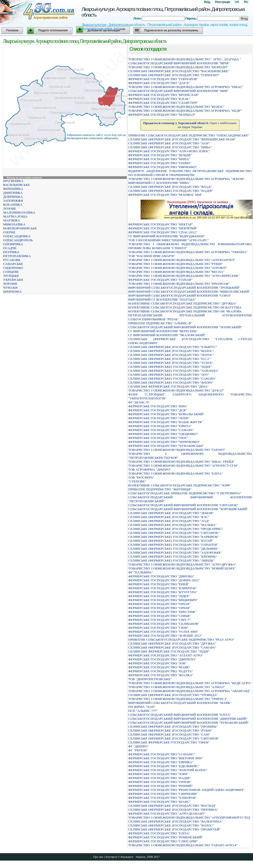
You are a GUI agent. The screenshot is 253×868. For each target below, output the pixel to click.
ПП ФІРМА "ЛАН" (142, 707)
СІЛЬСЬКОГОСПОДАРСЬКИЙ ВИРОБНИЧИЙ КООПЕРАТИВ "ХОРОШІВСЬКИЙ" (188, 509)
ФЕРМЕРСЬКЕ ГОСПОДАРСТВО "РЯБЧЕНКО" (163, 167)
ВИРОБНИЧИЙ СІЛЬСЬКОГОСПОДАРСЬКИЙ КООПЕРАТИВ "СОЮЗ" (180, 295)
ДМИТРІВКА (13, 193)
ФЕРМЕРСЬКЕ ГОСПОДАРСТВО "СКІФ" (158, 628)
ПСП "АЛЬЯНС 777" (143, 711)
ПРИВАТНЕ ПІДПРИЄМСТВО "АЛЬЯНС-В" (160, 323)
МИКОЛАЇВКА (14, 224)
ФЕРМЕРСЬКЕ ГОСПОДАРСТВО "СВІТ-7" (159, 620)
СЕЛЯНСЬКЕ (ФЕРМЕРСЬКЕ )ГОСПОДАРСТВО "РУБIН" (170, 730)
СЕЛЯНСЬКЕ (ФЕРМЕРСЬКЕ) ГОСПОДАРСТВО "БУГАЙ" (171, 541)
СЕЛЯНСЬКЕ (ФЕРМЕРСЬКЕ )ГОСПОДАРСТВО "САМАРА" (172, 647)
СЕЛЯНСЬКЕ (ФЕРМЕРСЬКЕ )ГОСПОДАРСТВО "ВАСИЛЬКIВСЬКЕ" (179, 71)
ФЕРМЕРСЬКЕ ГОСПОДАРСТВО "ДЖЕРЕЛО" (162, 659)
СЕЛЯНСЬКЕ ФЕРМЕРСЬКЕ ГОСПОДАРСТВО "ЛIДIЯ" (169, 651)
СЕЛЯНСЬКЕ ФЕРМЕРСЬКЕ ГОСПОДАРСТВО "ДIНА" (168, 386)
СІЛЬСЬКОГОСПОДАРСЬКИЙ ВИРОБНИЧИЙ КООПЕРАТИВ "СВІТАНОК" (183, 505)
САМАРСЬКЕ (13, 264)
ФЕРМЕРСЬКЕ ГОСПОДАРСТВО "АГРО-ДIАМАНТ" (167, 814)
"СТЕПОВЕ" (137, 481)
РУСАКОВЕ (12, 260)
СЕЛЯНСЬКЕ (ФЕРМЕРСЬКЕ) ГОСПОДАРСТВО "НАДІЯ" (171, 191)
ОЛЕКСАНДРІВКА (17, 236)
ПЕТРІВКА (11, 252)
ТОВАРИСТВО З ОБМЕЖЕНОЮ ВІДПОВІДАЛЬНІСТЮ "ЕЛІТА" (176, 473)
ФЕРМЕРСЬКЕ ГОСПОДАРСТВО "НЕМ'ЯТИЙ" (163, 228)
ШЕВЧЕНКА (12, 292)
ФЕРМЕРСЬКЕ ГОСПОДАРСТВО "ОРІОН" (159, 608)
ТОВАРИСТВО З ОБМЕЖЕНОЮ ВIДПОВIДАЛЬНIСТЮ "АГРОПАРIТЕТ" (182, 260)
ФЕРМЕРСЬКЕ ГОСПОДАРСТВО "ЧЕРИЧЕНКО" (164, 442)
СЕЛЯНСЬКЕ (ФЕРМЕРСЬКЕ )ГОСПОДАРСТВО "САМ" (169, 734)
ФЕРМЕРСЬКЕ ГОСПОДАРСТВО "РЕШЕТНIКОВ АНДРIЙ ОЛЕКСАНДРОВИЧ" (186, 790)
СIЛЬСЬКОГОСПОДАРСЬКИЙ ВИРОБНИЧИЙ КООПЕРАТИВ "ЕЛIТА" (180, 715)
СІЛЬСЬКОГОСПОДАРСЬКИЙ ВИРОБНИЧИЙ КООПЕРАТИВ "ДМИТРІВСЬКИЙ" (188, 719)
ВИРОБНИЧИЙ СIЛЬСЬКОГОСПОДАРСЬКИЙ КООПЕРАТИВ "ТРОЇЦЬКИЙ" (184, 288)
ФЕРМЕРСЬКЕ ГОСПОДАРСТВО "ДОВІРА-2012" (164, 580)
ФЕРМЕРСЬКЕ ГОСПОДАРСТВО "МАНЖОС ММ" (165, 195)
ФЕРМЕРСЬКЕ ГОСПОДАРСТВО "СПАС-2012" (163, 232)
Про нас (98, 857)
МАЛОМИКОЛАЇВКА (19, 212)
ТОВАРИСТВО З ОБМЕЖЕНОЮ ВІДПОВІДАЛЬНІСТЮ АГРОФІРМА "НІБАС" (186, 87)
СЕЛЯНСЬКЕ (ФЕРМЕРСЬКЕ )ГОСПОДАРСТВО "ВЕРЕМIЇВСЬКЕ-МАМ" (182, 139)
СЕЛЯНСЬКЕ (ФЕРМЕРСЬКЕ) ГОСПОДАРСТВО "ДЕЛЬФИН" (173, 549)
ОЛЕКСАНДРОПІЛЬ (18, 240)
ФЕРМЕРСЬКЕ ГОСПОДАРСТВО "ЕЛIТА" (159, 833)
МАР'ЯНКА (12, 220)
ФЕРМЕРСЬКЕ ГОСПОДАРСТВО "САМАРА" (161, 430)
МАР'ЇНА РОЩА (15, 216)
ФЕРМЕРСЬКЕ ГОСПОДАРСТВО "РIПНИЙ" (161, 786)
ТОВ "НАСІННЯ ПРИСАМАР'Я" (152, 256)
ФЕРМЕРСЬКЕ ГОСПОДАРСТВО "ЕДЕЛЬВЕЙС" (164, 766)
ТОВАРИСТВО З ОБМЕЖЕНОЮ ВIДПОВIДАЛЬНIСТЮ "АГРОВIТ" (178, 268)
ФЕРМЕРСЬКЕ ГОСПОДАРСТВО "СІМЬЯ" (159, 616)
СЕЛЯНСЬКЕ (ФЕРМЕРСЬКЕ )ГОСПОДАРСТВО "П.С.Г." (170, 359)
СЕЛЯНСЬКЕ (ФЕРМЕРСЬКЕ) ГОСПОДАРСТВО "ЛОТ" (169, 375)
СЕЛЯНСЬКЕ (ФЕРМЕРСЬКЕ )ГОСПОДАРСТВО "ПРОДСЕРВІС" (176, 529)
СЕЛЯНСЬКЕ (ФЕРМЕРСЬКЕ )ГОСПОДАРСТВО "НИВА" (170, 147)
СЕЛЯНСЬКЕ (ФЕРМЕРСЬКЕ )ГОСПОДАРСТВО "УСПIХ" (171, 363)
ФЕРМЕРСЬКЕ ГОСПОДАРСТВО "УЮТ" (158, 438)
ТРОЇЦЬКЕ (11, 276)
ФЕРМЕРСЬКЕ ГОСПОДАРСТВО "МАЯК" (159, 667)
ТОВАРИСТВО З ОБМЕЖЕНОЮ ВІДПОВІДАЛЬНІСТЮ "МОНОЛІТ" (178, 67)
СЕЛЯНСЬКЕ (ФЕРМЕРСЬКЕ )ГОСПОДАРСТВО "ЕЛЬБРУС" (173, 347)
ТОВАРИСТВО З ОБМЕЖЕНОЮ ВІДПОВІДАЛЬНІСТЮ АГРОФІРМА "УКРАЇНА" (188, 252)
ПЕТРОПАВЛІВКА (17, 256)
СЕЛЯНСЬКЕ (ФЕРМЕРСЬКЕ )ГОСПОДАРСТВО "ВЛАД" (170, 187)
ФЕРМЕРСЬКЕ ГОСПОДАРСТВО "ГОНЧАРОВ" (163, 79)
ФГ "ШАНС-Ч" (139, 402)
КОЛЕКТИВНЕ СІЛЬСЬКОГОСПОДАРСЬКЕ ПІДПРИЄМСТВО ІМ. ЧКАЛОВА (185, 311)
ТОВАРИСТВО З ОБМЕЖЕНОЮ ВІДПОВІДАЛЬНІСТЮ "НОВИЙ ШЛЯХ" (182, 568)
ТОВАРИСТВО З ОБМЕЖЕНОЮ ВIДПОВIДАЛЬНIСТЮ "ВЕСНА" (176, 272)
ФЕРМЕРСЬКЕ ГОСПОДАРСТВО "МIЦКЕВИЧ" (163, 600)
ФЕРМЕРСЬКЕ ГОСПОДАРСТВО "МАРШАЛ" (162, 115)
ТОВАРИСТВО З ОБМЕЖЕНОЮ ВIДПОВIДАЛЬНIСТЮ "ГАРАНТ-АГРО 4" (183, 845)
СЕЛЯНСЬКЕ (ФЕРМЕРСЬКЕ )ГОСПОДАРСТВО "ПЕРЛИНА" (173, 810)
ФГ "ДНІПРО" (138, 746)
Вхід (207, 2)
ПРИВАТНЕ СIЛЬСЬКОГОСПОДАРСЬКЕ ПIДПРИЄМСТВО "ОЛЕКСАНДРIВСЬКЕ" (189, 135)
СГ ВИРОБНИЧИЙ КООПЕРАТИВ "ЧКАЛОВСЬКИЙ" (167, 335)
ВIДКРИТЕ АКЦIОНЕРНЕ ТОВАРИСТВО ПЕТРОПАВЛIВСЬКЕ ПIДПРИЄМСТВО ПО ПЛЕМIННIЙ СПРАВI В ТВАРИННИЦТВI (190, 173)
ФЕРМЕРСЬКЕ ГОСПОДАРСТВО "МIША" (159, 159)
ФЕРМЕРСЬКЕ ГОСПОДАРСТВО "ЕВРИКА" (161, 762)
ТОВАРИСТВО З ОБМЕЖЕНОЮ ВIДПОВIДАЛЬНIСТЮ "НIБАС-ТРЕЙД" (181, 462)
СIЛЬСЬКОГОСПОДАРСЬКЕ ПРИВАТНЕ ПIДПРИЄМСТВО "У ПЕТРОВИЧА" (185, 493)
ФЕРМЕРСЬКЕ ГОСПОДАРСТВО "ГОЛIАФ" (160, 280)
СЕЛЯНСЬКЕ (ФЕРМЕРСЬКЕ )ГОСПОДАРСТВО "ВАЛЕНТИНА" (176, 821)
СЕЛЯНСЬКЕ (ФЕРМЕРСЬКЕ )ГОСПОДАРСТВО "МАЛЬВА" (172, 525)
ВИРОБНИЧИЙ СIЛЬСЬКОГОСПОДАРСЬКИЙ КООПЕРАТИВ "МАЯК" (180, 703)
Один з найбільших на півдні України (190, 125)
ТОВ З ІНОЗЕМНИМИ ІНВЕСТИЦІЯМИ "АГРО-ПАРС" (168, 240)
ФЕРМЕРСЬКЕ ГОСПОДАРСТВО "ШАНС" (159, 802)
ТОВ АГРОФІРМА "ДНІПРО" (150, 469)
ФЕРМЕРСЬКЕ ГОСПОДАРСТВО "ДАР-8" (159, 83)
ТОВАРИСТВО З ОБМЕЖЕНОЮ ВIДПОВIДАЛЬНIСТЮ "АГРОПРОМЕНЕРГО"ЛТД (189, 817)
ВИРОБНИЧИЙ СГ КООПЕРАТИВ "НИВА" (159, 183)
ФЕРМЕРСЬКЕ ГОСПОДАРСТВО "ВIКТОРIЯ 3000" (166, 758)
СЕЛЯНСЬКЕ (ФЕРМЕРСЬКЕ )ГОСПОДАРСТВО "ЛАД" (169, 521)
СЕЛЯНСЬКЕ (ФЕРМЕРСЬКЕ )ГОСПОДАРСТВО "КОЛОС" (171, 351)
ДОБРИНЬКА (13, 197)
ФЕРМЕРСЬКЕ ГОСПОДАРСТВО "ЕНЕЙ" (159, 584)
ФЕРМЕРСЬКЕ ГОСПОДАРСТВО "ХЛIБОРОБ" (162, 798)
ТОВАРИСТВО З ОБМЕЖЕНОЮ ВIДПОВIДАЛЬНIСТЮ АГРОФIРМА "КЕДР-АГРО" (190, 683)
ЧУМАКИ (10, 288)
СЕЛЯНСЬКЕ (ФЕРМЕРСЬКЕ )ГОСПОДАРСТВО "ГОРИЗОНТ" (174, 75)
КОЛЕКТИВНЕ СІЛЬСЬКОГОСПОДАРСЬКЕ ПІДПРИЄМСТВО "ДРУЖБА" (182, 303)
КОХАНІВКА (13, 205)
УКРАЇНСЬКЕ (13, 280)
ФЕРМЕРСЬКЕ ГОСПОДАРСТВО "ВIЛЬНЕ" (160, 155)
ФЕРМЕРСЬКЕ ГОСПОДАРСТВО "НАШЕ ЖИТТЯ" (166, 422)
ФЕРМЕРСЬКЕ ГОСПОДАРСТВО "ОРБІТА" (160, 426)
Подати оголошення (53, 30)
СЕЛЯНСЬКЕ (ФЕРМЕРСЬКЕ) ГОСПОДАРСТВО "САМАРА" (172, 379)
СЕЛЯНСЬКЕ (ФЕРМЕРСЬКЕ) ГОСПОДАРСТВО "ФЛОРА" (171, 382)
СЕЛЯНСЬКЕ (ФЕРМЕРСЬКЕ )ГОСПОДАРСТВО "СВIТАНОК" (174, 533)
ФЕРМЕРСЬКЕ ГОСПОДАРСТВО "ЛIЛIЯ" (159, 418)
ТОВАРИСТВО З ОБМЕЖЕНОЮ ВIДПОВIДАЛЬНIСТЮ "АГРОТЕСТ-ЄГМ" (183, 466)
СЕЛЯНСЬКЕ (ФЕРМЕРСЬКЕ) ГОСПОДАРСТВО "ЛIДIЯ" (170, 367)
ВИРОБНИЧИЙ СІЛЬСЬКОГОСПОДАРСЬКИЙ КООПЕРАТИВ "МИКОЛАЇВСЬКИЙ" (189, 292)
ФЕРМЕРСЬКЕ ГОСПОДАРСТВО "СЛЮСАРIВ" (163, 841)
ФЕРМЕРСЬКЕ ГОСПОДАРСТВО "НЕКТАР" (161, 224)
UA (237, 2)
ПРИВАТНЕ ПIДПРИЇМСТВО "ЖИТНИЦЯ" (160, 489)
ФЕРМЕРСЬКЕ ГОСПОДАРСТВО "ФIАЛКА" (161, 675)
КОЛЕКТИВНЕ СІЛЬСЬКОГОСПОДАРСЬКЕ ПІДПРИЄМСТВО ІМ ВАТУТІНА (185, 307)
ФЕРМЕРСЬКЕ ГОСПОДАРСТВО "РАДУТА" (161, 671)
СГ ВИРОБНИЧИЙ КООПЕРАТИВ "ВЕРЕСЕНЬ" (163, 331)
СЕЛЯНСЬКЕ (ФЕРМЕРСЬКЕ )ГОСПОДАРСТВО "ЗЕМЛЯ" (171, 513)
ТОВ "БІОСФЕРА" (141, 477)
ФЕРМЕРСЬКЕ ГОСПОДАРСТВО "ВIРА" (158, 406)
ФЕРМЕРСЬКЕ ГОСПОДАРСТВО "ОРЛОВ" (160, 782)
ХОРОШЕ (10, 284)
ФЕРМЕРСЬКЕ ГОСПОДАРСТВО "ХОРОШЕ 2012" (165, 636)
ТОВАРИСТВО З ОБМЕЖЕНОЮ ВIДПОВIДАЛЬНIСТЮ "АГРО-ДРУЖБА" (182, 564)
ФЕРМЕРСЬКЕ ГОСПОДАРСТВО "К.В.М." (159, 99)
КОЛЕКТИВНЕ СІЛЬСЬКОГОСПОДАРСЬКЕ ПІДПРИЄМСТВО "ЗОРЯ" (180, 485)
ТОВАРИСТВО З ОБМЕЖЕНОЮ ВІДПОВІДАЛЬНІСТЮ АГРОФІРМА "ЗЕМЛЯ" (186, 179)
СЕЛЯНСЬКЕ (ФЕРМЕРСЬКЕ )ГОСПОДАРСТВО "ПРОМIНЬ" (173, 727)
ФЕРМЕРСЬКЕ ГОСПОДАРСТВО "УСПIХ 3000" (163, 632)
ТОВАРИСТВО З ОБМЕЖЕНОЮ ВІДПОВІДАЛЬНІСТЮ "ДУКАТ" (176, 390)
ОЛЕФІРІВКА (13, 244)
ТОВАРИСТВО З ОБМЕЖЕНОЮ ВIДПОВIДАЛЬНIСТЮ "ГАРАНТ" (177, 450)
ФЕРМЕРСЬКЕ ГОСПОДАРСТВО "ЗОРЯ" (158, 774)
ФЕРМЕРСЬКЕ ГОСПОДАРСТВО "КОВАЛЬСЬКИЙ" (166, 414)
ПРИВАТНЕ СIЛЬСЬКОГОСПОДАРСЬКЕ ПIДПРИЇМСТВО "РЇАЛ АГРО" (181, 640)
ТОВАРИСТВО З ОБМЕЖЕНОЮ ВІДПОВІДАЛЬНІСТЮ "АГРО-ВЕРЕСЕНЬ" (184, 276)
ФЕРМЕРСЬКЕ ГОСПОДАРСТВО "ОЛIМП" (160, 163)
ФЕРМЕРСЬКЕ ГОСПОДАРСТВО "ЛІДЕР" (159, 596)
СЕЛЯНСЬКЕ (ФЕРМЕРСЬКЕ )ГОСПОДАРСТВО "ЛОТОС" (171, 355)
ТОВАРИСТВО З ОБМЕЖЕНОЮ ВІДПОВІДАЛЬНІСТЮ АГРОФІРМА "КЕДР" (185, 111)
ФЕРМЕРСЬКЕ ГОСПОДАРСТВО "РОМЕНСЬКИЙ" (166, 837)
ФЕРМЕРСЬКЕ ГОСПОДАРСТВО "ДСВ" (158, 410)
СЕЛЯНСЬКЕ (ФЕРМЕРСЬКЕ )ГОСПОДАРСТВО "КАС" (169, 517)
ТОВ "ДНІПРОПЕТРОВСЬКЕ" (150, 679)
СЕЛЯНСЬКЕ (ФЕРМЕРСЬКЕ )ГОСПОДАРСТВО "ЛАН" (169, 143)
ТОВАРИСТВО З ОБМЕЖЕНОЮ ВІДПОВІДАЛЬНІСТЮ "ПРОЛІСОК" (179, 284)
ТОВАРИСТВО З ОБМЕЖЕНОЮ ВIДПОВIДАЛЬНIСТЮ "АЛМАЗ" (177, 687)
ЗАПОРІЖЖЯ (13, 201)
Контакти (111, 857)
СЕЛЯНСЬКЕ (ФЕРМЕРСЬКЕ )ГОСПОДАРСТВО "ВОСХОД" (172, 806)
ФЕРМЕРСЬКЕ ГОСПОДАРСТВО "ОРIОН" (159, 604)
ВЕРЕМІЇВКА (13, 189)
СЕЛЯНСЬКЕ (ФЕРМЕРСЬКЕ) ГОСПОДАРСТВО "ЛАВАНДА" (173, 371)
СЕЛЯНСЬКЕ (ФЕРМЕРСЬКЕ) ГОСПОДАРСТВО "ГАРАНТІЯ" (173, 545)
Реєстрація (222, 2)
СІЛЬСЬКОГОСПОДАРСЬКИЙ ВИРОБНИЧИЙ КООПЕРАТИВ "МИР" (179, 91)
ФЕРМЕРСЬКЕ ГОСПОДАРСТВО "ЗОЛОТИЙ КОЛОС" (168, 770)
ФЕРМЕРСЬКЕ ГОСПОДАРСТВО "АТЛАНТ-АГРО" (166, 655)
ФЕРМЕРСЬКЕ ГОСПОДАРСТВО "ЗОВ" (157, 663)
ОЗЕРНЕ (9, 232)
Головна (12, 30)
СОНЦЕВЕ (11, 272)
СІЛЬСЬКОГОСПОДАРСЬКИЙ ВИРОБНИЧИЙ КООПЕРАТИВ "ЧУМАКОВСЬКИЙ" (189, 723)
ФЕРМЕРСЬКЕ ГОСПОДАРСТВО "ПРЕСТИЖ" (162, 612)
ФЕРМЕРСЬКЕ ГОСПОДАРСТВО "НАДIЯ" (159, 778)
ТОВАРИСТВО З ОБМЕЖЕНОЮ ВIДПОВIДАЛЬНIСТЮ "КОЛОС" (176, 107)
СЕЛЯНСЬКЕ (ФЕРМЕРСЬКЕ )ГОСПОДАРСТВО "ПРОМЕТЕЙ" (174, 829)
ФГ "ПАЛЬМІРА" (140, 572)
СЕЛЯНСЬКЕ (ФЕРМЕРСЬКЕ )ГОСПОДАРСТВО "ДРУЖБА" (172, 643)
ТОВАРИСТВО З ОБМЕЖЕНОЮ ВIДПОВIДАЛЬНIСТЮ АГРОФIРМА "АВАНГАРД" (189, 691)
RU (246, 2)
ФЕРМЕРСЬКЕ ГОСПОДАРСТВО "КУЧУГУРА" (163, 592)
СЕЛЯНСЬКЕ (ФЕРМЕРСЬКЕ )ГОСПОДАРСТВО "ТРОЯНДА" (173, 695)
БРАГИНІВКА (13, 181)
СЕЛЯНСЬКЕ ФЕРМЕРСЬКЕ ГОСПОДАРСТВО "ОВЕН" (169, 742)
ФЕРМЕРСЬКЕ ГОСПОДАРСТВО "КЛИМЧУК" (163, 588)
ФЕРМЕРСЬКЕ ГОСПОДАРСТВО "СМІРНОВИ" (163, 794)
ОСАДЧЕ (10, 248)
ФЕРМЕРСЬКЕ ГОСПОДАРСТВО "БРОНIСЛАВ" (164, 95)
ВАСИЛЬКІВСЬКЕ (17, 185)
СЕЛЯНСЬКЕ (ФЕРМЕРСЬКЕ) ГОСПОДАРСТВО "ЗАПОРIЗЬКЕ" (175, 553)
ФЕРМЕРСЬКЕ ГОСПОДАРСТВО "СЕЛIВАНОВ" (164, 624)
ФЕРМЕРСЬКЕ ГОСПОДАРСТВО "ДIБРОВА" (161, 576)
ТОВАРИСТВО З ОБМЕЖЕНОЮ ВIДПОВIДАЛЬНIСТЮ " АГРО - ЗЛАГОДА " (185, 59)
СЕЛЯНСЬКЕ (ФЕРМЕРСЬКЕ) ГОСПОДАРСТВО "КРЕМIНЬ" (173, 556)
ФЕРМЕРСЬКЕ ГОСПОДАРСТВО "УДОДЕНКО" (163, 434)
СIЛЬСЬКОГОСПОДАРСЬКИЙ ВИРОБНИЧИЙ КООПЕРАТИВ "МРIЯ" (179, 63)
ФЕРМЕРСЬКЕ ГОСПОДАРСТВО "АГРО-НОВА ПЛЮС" (169, 151)
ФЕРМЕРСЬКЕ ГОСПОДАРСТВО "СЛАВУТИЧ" (163, 103)
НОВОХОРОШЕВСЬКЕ (20, 228)
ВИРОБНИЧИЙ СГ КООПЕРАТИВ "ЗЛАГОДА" (162, 299)
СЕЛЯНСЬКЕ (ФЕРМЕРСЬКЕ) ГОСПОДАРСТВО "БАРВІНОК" (174, 537)
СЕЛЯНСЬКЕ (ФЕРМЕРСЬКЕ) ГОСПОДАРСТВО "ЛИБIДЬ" (171, 560)
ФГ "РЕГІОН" (138, 750)
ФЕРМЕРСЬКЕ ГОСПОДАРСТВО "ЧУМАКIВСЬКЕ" (166, 446)
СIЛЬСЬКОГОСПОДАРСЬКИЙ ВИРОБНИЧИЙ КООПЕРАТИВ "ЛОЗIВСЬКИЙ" (185, 327)
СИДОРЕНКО (13, 268)
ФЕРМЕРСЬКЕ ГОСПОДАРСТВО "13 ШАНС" (162, 754)
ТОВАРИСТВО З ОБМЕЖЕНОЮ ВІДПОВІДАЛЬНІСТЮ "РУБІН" (175, 264)
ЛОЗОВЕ (10, 208)
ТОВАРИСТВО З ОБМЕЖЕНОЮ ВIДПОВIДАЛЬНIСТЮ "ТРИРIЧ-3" (178, 699)
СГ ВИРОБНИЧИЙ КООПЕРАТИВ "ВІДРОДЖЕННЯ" (167, 236)
